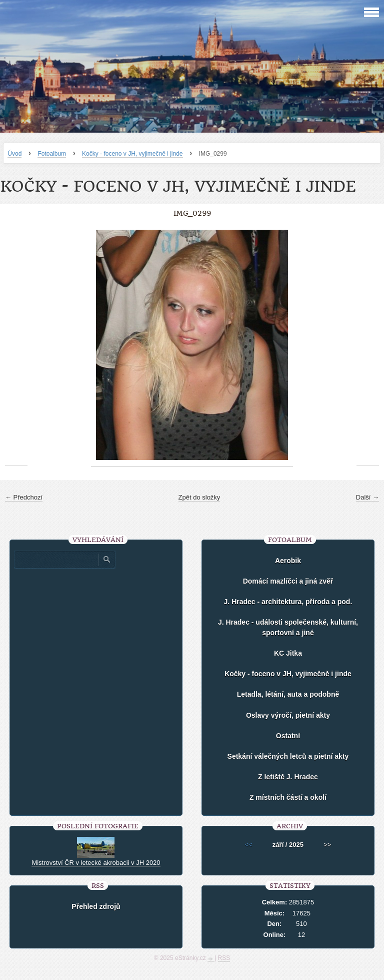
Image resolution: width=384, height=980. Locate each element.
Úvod (14, 154)
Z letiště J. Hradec (288, 777)
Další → (367, 497)
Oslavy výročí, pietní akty (288, 715)
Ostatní (288, 736)
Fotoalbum (52, 154)
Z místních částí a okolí (288, 797)
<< (249, 845)
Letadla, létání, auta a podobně (288, 694)
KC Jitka (288, 653)
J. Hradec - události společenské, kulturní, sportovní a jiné (288, 627)
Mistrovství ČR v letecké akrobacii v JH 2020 (96, 863)
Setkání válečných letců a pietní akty (288, 756)
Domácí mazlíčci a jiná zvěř (288, 581)
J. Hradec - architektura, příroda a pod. (288, 602)
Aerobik (288, 561)
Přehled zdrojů (96, 906)
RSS (224, 958)
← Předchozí (24, 497)
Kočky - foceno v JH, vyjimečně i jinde (132, 154)
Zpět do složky (199, 497)
